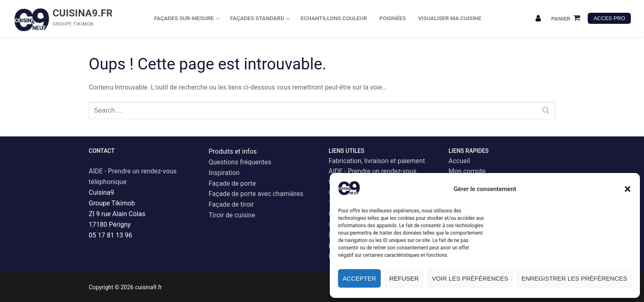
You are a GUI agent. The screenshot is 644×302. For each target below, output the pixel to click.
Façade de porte (232, 183)
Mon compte (467, 171)
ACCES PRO (609, 18)
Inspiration (224, 173)
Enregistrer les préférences (574, 278)
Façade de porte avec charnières (256, 194)
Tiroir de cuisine (232, 215)
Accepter (359, 278)
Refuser (404, 278)
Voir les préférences (470, 278)
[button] (628, 189)
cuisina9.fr (83, 13)
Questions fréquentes (240, 162)
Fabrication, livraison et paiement (377, 161)
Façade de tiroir (231, 204)
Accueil (459, 161)
